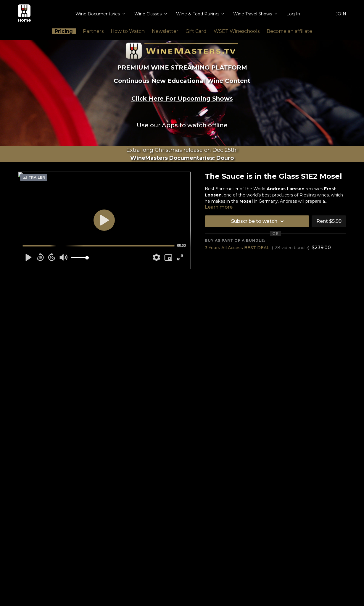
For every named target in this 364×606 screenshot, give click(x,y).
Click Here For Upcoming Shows (182, 99)
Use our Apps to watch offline (182, 125)
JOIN (341, 14)
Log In (293, 14)
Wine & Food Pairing (200, 14)
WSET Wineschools (237, 31)
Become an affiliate (289, 31)
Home (24, 14)
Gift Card (196, 31)
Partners (93, 31)
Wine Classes (151, 14)
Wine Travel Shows (255, 14)
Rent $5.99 (329, 221)
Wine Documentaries (100, 14)
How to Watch (128, 31)
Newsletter (165, 31)
